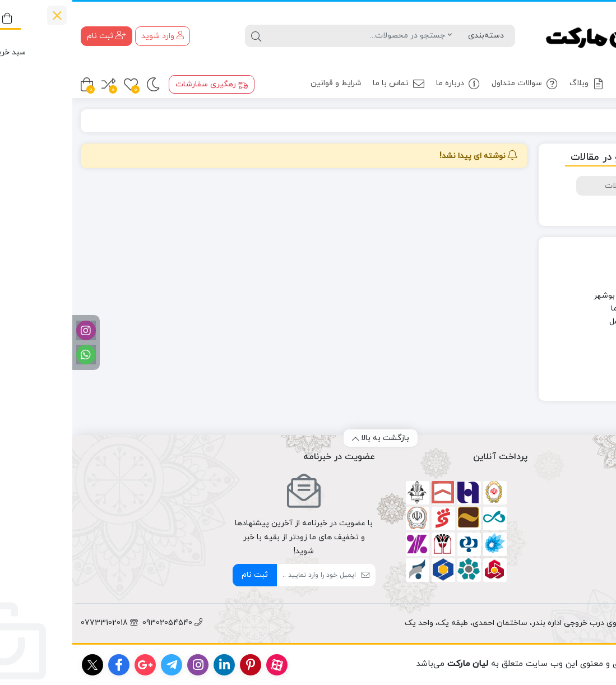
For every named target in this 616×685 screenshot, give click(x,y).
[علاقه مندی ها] (59, 84)
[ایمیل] (244, 575)
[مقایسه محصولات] (36, 84)
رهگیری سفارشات (140, 84)
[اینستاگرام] (14, 330)
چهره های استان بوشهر (560, 296)
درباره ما (386, 84)
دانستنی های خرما (569, 309)
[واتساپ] (14, 355)
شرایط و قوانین (264, 83)
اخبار (592, 283)
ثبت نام (182, 575)
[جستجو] (284, 36)
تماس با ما (326, 84)
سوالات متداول (453, 84)
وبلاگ (515, 84)
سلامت (587, 334)
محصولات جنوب (572, 360)
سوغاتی (586, 347)
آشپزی (587, 270)
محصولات (573, 84)
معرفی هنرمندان (572, 373)
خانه (594, 121)
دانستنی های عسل (568, 321)
